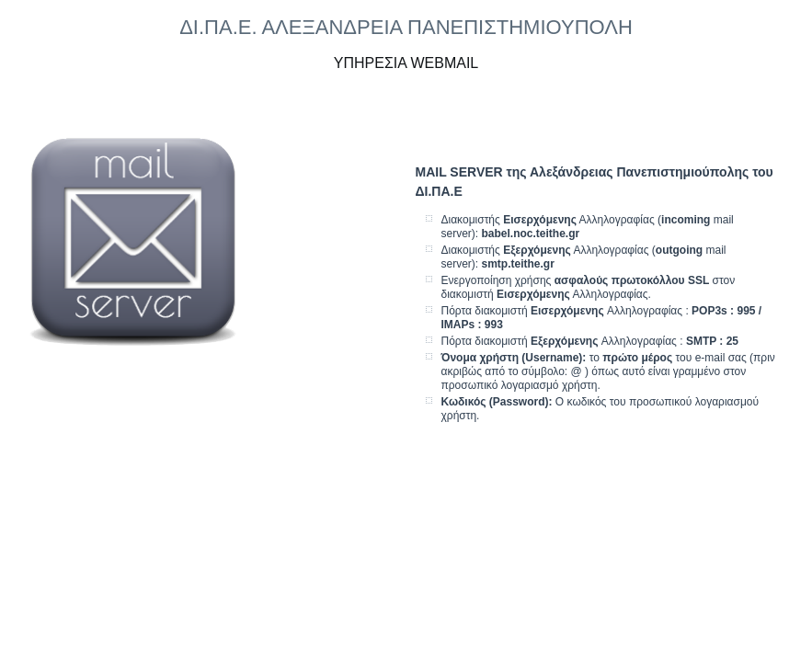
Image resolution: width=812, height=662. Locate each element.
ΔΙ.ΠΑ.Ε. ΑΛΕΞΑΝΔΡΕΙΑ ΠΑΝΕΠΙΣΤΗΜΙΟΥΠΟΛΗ (406, 27)
